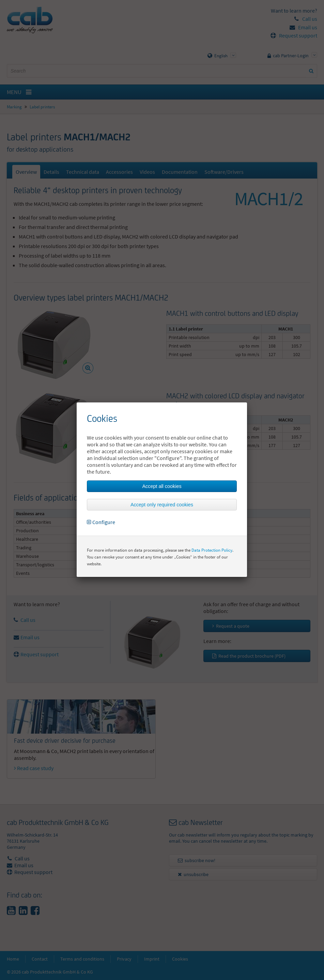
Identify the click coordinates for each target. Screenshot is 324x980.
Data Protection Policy (212, 550)
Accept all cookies (162, 486)
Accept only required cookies (162, 505)
